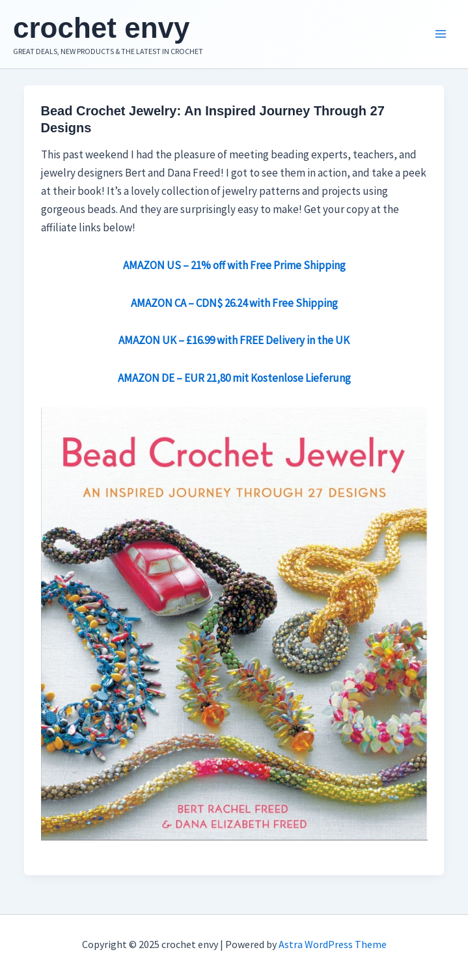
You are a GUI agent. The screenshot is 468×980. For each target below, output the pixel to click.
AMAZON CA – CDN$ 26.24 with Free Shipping (234, 303)
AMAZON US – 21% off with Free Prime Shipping (234, 265)
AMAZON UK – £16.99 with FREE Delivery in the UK (234, 340)
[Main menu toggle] (441, 35)
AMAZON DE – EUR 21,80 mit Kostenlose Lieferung (234, 378)
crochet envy (101, 28)
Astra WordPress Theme (333, 944)
